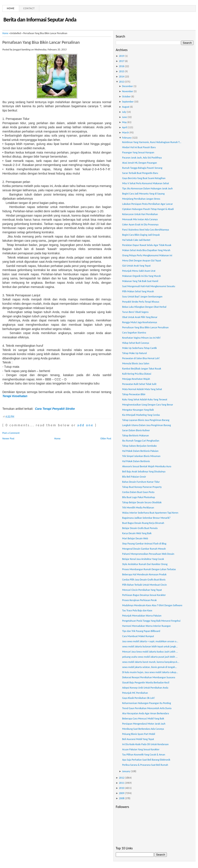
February (127, 138)
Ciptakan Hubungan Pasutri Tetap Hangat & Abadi (148, 209)
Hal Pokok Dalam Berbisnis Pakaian (140, 451)
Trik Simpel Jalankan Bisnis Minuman (141, 456)
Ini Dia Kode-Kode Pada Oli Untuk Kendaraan (145, 744)
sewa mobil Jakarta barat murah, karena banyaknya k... (151, 662)
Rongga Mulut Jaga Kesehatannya (140, 322)
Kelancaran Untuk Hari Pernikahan (140, 214)
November (128, 91)
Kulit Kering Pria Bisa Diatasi (137, 374)
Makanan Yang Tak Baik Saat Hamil (140, 281)
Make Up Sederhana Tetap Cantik (139, 348)
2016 (122, 66)
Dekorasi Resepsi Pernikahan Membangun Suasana (149, 677)
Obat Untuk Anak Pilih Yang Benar (140, 317)
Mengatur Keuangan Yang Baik (138, 410)
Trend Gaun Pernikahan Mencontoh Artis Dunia (147, 708)
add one (85, 425)
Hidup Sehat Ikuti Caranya (136, 343)
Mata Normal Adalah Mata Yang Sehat (142, 389)
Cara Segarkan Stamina (134, 333)
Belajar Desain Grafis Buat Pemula (140, 528)
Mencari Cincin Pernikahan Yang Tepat (142, 590)
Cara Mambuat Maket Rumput (138, 636)
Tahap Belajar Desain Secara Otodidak (142, 502)
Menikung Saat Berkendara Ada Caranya (143, 729)
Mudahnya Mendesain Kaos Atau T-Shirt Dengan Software (152, 605)
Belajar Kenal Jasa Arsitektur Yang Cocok (143, 559)
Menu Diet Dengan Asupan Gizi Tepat (142, 261)
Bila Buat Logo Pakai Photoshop (139, 497)
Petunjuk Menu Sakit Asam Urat (139, 271)
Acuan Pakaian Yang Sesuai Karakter (141, 749)
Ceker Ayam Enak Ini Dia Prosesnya (140, 225)
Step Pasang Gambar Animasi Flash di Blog (144, 544)
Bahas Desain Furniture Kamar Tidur (141, 482)
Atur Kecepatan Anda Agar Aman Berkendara (146, 713)
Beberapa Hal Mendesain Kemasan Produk (144, 574)
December (128, 86)
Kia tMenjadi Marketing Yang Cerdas (141, 415)
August (126, 107)
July (124, 112)
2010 (122, 788)
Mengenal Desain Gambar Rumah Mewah (144, 549)
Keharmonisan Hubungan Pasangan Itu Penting (147, 703)
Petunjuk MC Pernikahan (135, 693)
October (126, 96)
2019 (122, 56)
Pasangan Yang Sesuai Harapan (138, 152)
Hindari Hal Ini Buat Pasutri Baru (139, 147)
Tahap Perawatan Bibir (134, 394)
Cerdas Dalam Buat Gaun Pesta (138, 492)
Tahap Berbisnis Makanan (136, 436)
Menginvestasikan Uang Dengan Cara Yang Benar (148, 405)
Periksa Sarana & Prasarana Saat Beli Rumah (145, 765)
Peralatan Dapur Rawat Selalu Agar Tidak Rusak (147, 245)
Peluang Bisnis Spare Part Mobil (139, 734)
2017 (122, 61)
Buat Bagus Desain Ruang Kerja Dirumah (143, 523)
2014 (122, 77)
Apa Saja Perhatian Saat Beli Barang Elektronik (146, 760)
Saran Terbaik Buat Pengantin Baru (140, 173)
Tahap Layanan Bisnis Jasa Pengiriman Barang (146, 420)
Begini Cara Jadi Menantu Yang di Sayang (143, 194)
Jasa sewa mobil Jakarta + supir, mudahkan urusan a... (150, 641)
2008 (122, 798)
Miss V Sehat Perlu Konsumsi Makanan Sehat (146, 183)
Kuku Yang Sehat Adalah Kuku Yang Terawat (145, 399)
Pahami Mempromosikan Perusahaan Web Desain (148, 554)
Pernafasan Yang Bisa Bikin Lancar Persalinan (41, 42)
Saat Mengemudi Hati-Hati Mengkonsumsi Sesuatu (149, 286)
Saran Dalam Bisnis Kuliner (136, 430)
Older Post (106, 439)
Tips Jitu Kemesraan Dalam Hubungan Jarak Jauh (147, 188)
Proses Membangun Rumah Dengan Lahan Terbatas (149, 569)
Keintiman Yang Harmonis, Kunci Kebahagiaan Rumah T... (152, 142)
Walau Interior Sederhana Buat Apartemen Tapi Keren (150, 513)
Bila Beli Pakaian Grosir (134, 477)
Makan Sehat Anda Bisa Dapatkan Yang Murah (146, 250)
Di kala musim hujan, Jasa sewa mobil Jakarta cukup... (150, 672)
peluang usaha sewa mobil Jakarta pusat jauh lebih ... (150, 657)
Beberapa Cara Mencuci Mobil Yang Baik (143, 719)
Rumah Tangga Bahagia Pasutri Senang (142, 168)
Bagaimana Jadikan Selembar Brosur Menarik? (146, 518)
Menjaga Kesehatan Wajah (136, 379)
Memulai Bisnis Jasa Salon (136, 363)
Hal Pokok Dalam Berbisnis (136, 461)
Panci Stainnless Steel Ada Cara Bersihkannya (146, 230)
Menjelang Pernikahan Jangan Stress (141, 199)
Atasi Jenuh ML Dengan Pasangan (140, 163)
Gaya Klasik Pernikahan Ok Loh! (139, 698)
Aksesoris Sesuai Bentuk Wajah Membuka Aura (147, 466)
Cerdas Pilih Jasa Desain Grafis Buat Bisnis (144, 580)
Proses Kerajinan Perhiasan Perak (139, 600)
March (126, 133)
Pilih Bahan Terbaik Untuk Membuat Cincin (145, 585)
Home (11, 8)
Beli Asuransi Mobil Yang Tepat (138, 739)
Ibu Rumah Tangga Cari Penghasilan (141, 441)
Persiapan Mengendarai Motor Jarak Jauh (144, 724)
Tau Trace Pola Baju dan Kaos (137, 610)
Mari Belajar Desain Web (135, 538)
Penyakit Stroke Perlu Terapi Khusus (141, 302)
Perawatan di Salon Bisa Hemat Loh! (141, 358)
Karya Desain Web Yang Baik (137, 533)
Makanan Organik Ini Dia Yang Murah (142, 276)
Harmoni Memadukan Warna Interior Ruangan (146, 626)
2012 (122, 778)
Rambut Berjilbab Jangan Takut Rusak (142, 369)
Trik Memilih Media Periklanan (138, 508)
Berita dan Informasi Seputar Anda (40, 20)
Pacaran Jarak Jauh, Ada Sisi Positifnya (142, 158)
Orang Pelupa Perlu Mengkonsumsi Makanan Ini (147, 255)
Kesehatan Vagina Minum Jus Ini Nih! (141, 338)
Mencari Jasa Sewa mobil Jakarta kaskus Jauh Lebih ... (150, 652)
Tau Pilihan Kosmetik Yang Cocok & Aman (144, 755)
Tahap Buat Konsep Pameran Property (142, 487)
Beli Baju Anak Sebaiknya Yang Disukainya (144, 472)
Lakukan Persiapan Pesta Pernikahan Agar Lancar (148, 204)
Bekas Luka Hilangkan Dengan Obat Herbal (144, 307)
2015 (122, 71)
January (126, 771)
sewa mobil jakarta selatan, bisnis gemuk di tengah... (150, 667)
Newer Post (8, 439)
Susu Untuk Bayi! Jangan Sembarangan (142, 297)
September (128, 102)
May (124, 122)
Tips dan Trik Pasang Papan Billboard (141, 631)
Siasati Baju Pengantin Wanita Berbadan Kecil (146, 683)
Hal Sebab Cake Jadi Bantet (136, 240)
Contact (29, 8)
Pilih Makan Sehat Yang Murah (138, 291)
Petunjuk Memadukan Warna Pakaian (142, 616)
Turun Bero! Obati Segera (135, 312)
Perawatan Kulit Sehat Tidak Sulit (139, 384)
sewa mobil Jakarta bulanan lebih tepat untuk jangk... (150, 646)
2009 (122, 793)
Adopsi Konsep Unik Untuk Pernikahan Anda (145, 688)
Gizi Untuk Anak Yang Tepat (136, 266)
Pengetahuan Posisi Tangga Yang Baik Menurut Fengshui (151, 621)
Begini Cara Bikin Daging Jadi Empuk (141, 235)
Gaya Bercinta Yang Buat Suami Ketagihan (144, 178)
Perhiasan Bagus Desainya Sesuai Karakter (144, 595)
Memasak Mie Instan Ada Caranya (140, 219)
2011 (122, 783)
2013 (122, 82)
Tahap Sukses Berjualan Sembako (139, 446)
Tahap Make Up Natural (134, 353)
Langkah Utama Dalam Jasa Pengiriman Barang (147, 425)
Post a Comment (11, 433)
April (125, 127)
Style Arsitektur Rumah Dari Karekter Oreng (145, 564)
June (125, 117)
